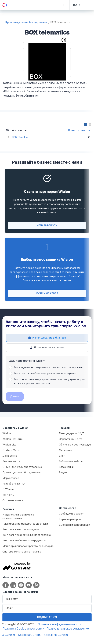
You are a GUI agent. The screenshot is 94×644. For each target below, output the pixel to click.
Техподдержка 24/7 (71, 434)
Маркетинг (66, 450)
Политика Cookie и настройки (23, 629)
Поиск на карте (47, 294)
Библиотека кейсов (71, 461)
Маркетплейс (11, 478)
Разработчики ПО (14, 484)
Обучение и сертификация (75, 445)
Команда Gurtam (29, 635)
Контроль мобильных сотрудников (24, 541)
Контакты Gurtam (56, 635)
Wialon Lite (9, 445)
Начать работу (47, 226)
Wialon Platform (12, 439)
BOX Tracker (20, 137)
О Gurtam (8, 635)
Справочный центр (71, 439)
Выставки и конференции (74, 525)
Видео (63, 473)
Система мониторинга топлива (22, 552)
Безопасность (11, 461)
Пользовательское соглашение (68, 629)
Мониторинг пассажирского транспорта (28, 546)
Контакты (8, 495)
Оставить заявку (13, 500)
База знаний (66, 467)
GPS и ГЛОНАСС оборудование (22, 467)
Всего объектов (79, 130)
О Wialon (8, 489)
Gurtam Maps (11, 450)
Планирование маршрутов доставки (25, 524)
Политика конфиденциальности (60, 624)
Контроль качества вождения (21, 529)
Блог (62, 456)
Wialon (7, 434)
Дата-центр (10, 456)
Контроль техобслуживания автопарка (27, 535)
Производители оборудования (26, 22)
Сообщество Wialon (72, 514)
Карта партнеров (70, 519)
